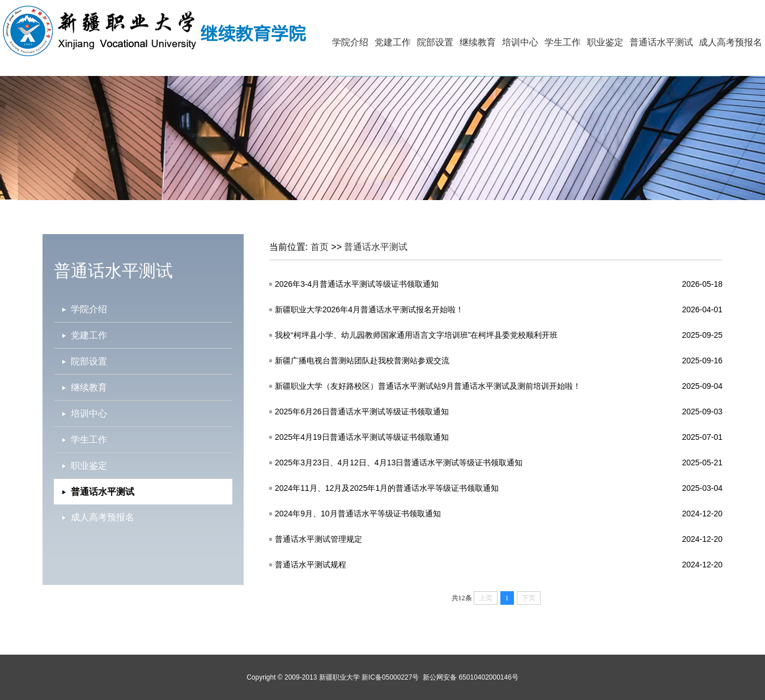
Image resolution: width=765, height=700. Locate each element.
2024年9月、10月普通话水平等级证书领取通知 (358, 514)
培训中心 (520, 42)
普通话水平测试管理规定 (318, 539)
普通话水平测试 (661, 42)
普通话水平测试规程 (311, 565)
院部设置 (435, 42)
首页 (320, 247)
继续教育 (478, 42)
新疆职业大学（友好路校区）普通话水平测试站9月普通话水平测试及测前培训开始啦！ (428, 386)
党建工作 (393, 42)
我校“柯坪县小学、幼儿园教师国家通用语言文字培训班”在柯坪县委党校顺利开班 (416, 335)
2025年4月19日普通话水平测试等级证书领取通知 (362, 437)
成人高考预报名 (730, 42)
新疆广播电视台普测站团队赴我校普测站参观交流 (362, 360)
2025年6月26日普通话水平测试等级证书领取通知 (362, 411)
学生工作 (563, 42)
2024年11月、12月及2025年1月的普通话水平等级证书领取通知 (387, 488)
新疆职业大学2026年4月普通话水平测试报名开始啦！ (369, 309)
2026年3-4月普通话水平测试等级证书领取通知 (357, 284)
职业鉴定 (605, 42)
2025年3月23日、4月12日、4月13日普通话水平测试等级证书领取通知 (399, 463)
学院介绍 (350, 42)
